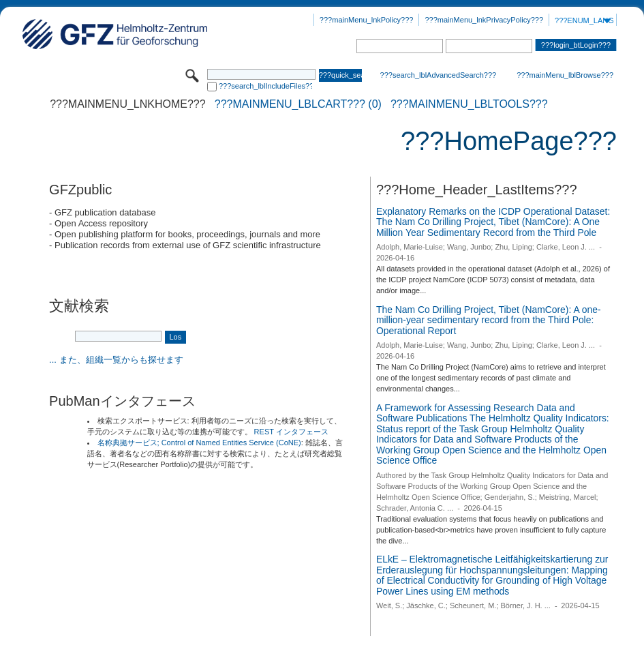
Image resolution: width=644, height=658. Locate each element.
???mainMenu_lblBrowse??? (565, 75)
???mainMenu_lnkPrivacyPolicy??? (484, 20)
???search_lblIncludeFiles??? (265, 86)
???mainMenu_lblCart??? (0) (298, 104)
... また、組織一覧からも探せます (116, 360)
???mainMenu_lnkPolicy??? (367, 20)
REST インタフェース (291, 432)
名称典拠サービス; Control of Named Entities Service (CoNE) (199, 443)
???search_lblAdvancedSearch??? (439, 75)
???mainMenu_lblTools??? (469, 104)
